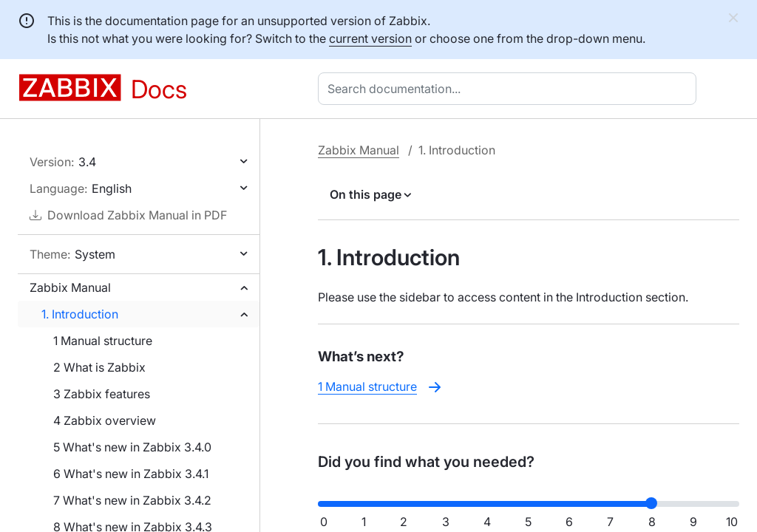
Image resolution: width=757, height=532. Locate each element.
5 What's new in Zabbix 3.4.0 (132, 447)
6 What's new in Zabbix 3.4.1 (131, 474)
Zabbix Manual (70, 287)
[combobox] (510, 89)
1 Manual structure (103, 341)
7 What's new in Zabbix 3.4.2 (132, 500)
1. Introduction (80, 314)
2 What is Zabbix (99, 367)
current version (370, 38)
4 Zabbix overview (105, 420)
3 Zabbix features (102, 394)
